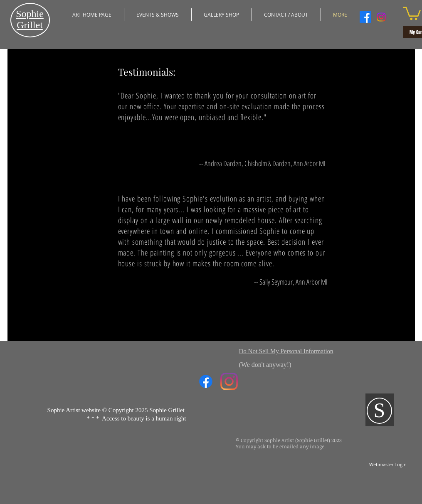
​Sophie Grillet (30, 19)
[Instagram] (381, 17)
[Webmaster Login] (388, 464)
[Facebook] (365, 17)
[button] (158, 15)
